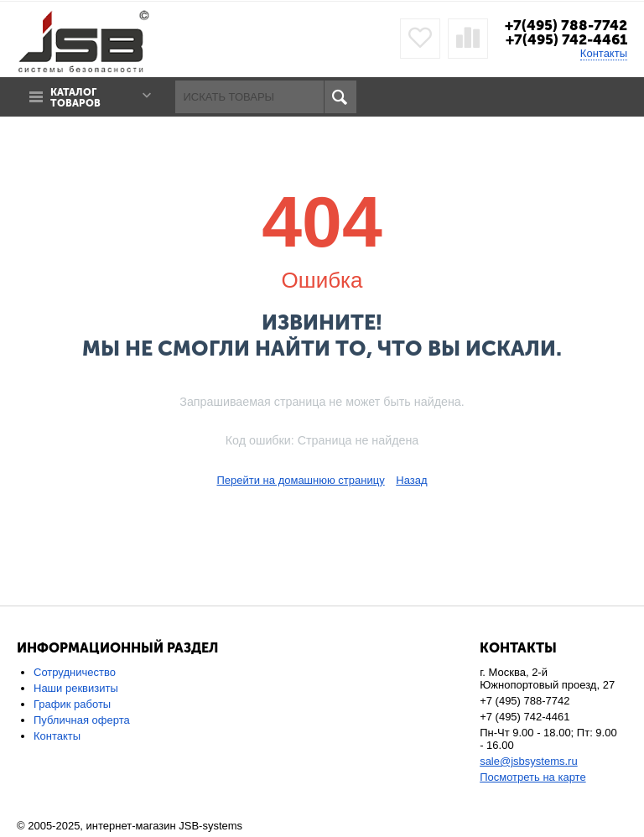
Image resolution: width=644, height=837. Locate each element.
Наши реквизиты (76, 688)
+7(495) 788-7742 (566, 25)
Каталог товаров (75, 98)
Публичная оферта (82, 720)
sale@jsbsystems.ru (529, 761)
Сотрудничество (75, 672)
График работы (72, 704)
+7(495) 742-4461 (566, 39)
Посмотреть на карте (532, 777)
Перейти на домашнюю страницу (300, 480)
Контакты (604, 53)
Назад (411, 480)
